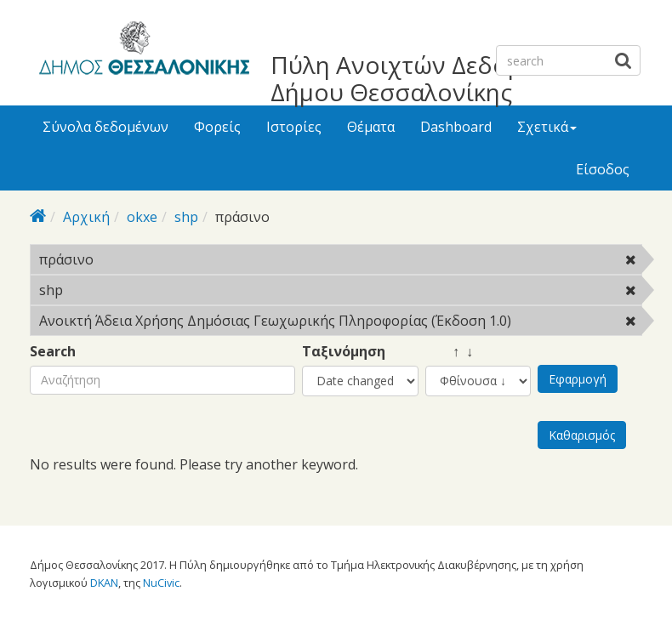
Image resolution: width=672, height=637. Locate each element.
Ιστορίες (294, 127)
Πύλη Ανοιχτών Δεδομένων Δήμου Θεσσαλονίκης (425, 78)
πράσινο (137, 259)
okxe (142, 217)
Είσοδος (603, 169)
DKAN (104, 583)
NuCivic (161, 583)
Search (53, 352)
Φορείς (217, 127)
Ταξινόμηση (344, 352)
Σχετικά (547, 127)
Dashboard (456, 127)
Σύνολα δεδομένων (105, 127)
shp (186, 217)
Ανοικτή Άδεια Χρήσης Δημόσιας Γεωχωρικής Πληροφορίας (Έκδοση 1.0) (340, 323)
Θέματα (371, 127)
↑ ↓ (449, 352)
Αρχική (86, 217)
